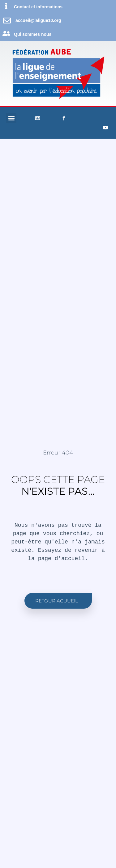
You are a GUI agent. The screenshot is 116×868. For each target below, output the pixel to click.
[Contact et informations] (6, 6)
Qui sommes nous (33, 34)
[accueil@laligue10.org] (7, 21)
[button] (11, 118)
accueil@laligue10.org (38, 20)
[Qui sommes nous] (6, 34)
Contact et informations (38, 7)
